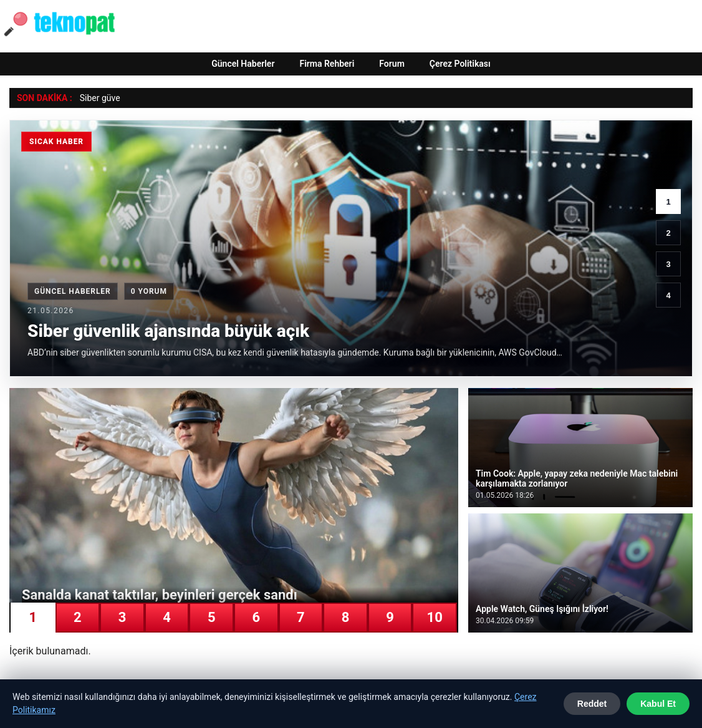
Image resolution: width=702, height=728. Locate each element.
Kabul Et (658, 704)
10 (435, 617)
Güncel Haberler (243, 64)
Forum (392, 64)
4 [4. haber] (668, 295)
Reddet (592, 704)
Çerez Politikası (460, 64)
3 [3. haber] (668, 264)
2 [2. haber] (668, 233)
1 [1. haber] (668, 202)
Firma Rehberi (327, 64)
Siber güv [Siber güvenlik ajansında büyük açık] (98, 98)
